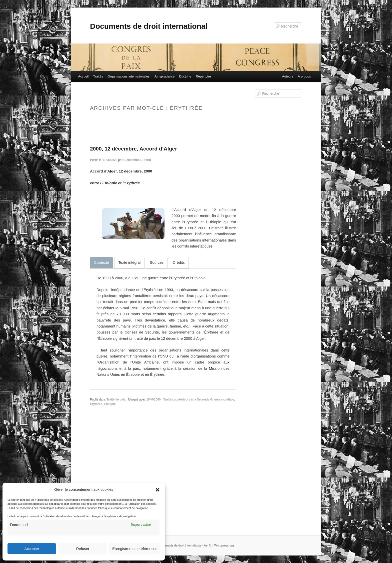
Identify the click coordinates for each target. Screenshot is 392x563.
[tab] (101, 262)
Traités (98, 76)
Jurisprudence (164, 76)
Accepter (32, 549)
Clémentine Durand (137, 160)
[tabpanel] (163, 326)
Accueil (83, 76)
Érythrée (96, 404)
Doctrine (185, 76)
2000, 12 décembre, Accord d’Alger (133, 149)
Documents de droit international (149, 26)
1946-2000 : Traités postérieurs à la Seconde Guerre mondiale (190, 399)
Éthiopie (110, 404)
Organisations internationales (128, 76)
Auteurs (287, 76)
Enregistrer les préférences (135, 549)
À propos (304, 76)
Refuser (83, 549)
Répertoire (203, 76)
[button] (157, 490)
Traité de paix (116, 399)
